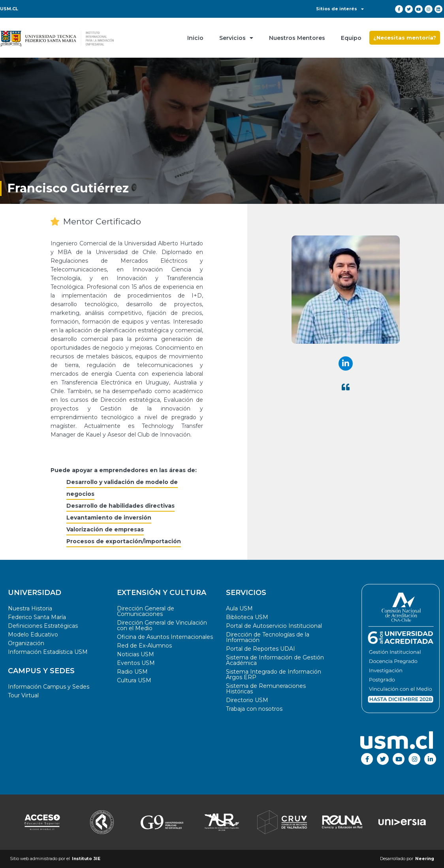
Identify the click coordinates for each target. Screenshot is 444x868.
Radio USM (132, 672)
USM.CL (9, 9)
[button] (405, 38)
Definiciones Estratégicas (43, 626)
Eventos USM (136, 663)
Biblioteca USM (247, 617)
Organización (26, 643)
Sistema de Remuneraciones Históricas (266, 689)
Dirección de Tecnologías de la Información (268, 637)
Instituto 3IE (86, 859)
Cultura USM (134, 680)
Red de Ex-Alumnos (144, 646)
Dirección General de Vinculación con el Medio (162, 625)
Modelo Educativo (33, 635)
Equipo (351, 38)
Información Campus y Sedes (49, 687)
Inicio (195, 38)
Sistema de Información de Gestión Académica (275, 660)
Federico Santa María (37, 617)
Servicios (236, 38)
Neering (425, 859)
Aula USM (239, 608)
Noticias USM (135, 654)
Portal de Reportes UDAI (261, 649)
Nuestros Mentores (297, 38)
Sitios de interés (340, 9)
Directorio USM (247, 700)
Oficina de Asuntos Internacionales (165, 637)
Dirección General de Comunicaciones (146, 611)
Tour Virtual (23, 695)
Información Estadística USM (48, 652)
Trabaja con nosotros (254, 709)
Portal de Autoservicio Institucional (274, 626)
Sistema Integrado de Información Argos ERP (274, 674)
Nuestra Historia (30, 608)
